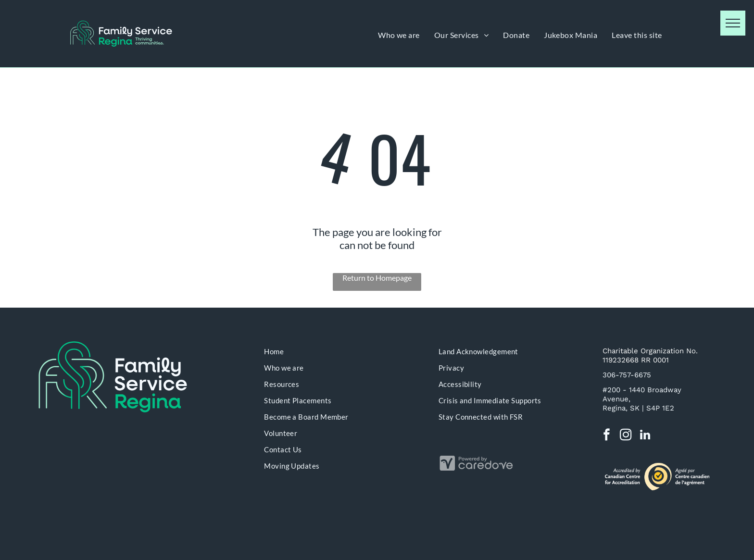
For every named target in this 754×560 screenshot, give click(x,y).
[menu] (733, 23)
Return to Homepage (377, 278)
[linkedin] (645, 436)
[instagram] (626, 436)
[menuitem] (399, 35)
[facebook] (607, 436)
